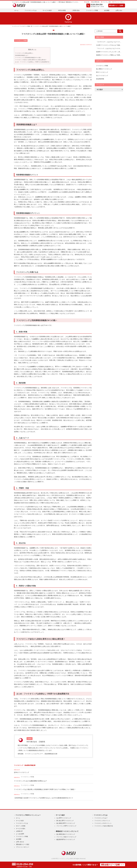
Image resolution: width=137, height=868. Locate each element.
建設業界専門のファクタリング (66, 839)
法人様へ (88, 2)
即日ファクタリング (102, 72)
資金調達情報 (100, 79)
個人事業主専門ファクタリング (66, 823)
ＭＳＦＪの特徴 (21, 826)
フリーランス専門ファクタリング (66, 826)
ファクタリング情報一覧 (26, 26)
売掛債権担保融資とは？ (22, 55)
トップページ (15, 26)
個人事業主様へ (96, 2)
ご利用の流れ (76, 10)
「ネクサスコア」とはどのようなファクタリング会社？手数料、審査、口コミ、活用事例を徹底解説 (109, 42)
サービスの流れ (21, 828)
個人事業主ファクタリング (104, 69)
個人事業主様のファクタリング (66, 834)
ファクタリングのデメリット (103, 823)
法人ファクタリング (102, 76)
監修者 (30, 738)
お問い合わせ (20, 842)
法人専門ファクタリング (64, 818)
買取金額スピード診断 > (117, 5)
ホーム (16, 10)
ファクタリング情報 (92, 10)
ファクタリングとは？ (101, 818)
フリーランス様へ (107, 2)
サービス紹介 (20, 821)
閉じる (34, 50)
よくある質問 (20, 834)
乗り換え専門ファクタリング (65, 821)
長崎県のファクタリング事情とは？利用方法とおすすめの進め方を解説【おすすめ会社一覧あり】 (109, 55)
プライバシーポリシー (119, 2)
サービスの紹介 (47, 10)
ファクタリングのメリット (102, 821)
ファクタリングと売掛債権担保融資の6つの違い (28, 57)
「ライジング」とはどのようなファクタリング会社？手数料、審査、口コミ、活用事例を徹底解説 (109, 48)
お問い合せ (119, 10)
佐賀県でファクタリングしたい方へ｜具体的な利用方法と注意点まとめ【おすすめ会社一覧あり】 (109, 52)
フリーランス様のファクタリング (66, 837)
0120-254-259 (25, 864)
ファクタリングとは (31, 10)
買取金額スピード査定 (23, 844)
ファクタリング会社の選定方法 (104, 826)
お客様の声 (19, 831)
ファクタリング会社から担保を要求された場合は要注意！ (31, 60)
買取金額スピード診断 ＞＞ (112, 865)
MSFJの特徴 (62, 10)
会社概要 (107, 10)
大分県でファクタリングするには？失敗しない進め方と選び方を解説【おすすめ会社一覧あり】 (109, 45)
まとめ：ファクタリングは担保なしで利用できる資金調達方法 (32, 62)
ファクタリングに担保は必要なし (24, 53)
